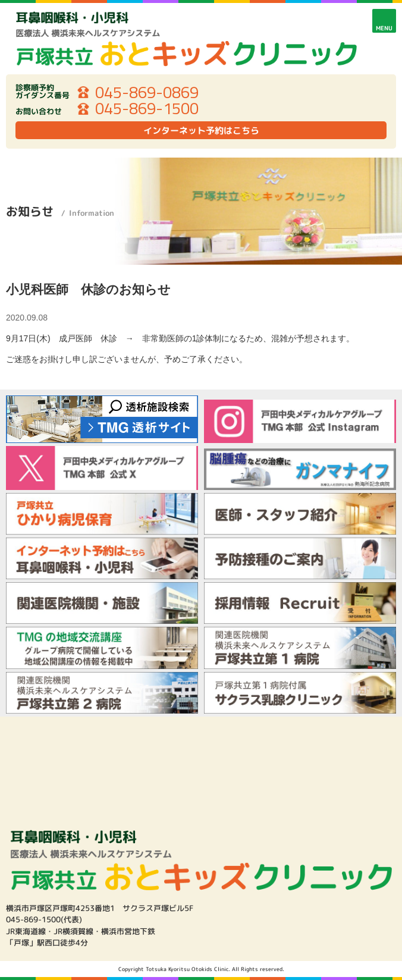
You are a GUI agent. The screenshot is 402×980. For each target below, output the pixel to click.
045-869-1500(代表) (44, 919)
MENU (384, 28)
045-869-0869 (147, 93)
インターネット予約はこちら (201, 131)
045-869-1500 (147, 109)
